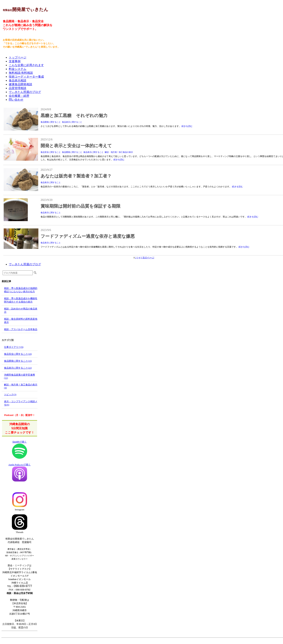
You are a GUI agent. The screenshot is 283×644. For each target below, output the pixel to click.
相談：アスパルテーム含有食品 (21, 329)
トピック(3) (10, 394)
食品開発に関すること (51, 122)
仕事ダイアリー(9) (14, 347)
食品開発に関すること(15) (18, 361)
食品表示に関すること (72, 122)
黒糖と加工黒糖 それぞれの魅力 (74, 116)
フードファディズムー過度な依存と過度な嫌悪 (88, 236)
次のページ (148, 258)
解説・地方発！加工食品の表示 (119, 152)
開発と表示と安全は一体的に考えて (76, 146)
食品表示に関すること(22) (18, 368)
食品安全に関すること (51, 152)
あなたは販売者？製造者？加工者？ (76, 176)
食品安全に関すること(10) (18, 354)
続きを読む (187, 126)
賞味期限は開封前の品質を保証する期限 (81, 206)
